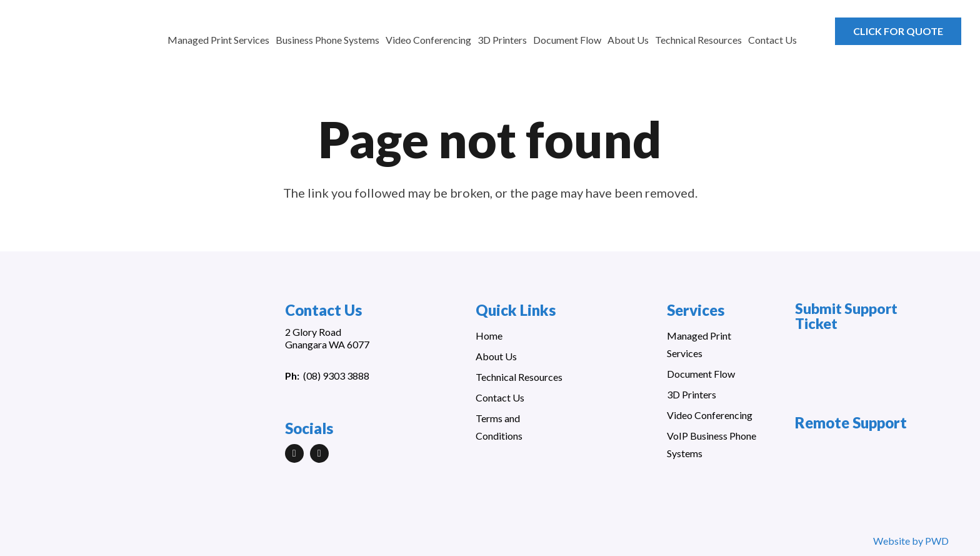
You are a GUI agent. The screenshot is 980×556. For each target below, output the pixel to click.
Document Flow (701, 374)
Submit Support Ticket (846, 316)
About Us (496, 356)
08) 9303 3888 (338, 376)
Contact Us (500, 397)
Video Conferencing (710, 415)
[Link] (83, 38)
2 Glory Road (313, 332)
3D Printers (692, 394)
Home (489, 336)
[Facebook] (319, 453)
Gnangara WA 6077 (327, 344)
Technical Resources (519, 377)
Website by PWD (911, 541)
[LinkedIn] (294, 453)
